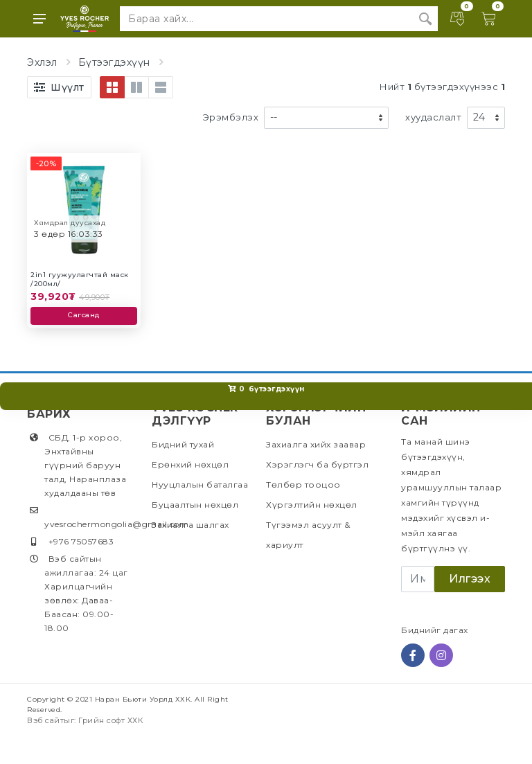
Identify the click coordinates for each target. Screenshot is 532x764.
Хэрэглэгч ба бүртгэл (317, 464)
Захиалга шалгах (190, 525)
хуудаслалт (433, 117)
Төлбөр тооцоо (303, 485)
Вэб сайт (45, 720)
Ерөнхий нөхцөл (190, 464)
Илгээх (470, 579)
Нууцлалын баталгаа (200, 485)
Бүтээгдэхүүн (114, 62)
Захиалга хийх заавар (316, 444)
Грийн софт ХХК (111, 720)
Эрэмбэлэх (231, 117)
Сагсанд (84, 315)
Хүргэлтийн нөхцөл (312, 505)
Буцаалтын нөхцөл (195, 505)
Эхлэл (42, 62)
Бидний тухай (183, 444)
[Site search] (266, 19)
